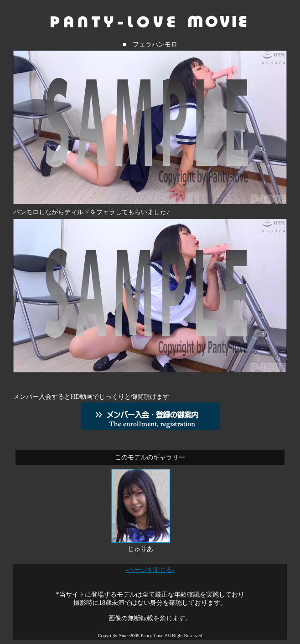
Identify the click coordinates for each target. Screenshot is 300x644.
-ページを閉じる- (150, 570)
